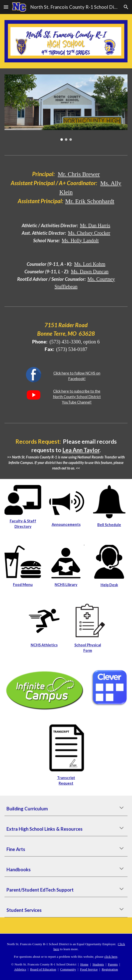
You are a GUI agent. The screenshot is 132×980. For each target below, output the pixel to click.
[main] (66, 188)
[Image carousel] (66, 108)
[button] (6, 7)
